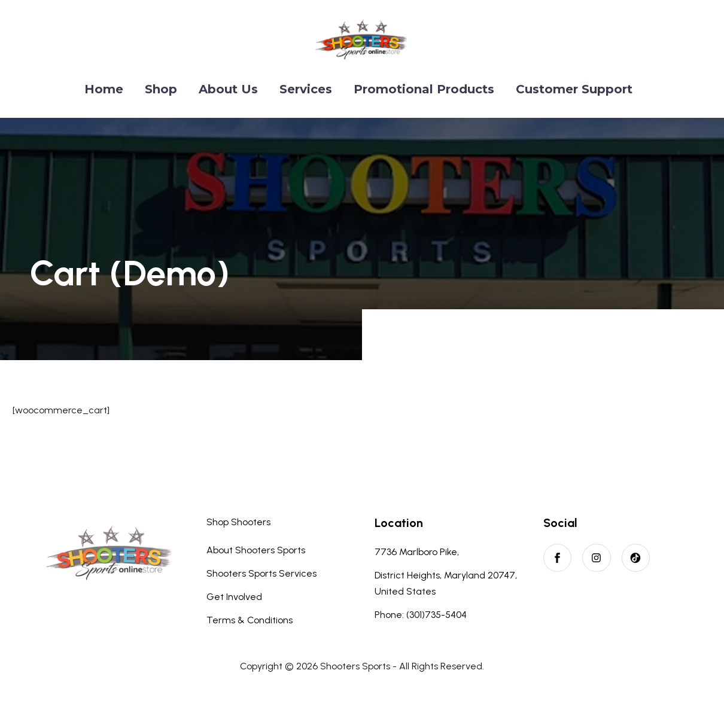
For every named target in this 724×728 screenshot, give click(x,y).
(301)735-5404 (436, 615)
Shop (161, 89)
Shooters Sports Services (261, 573)
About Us (228, 89)
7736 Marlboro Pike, (417, 552)
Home (104, 89)
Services (306, 89)
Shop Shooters (238, 522)
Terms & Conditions (250, 620)
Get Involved (234, 597)
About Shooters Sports (256, 550)
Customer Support (574, 89)
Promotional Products (424, 89)
